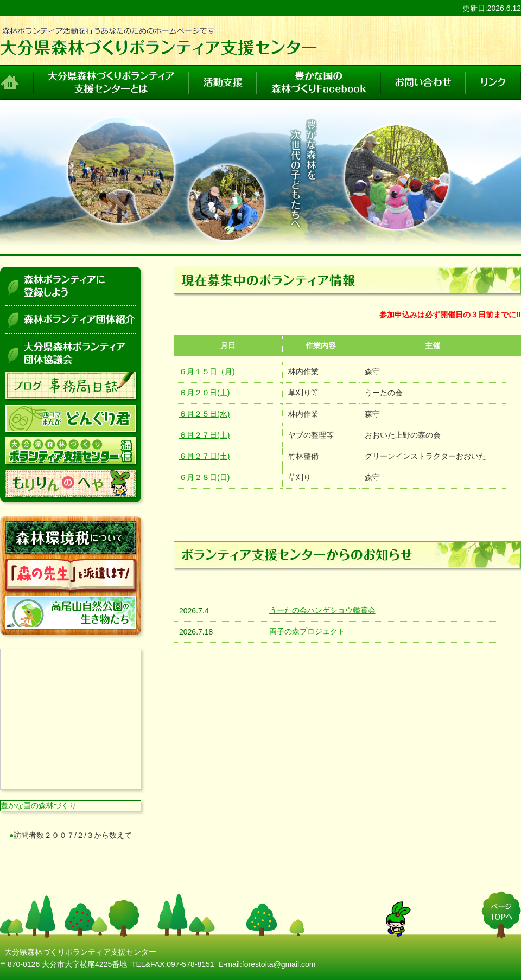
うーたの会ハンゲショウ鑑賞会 (322, 610)
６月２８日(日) (204, 477)
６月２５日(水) (204, 414)
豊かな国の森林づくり (39, 805)
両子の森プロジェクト (307, 631)
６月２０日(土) (204, 393)
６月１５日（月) (207, 371)
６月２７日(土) (204, 435)
